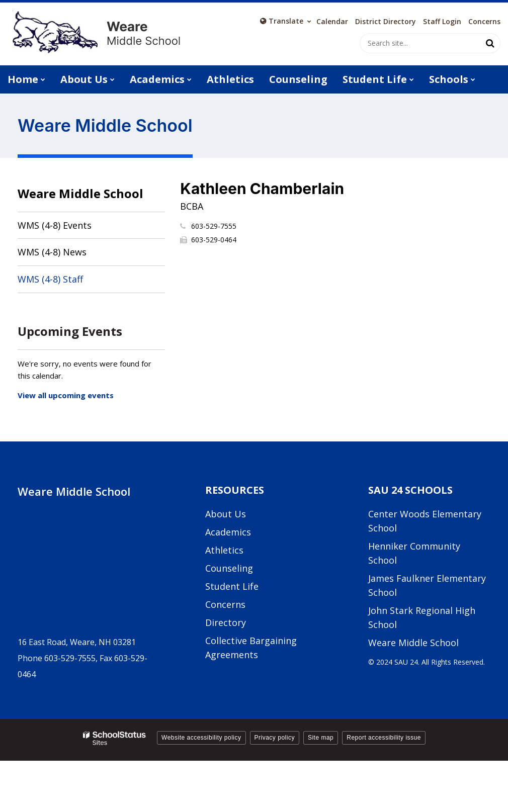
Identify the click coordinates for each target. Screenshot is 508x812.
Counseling (229, 568)
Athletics (224, 550)
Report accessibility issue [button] (384, 738)
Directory (226, 622)
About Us (226, 514)
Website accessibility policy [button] (201, 738)
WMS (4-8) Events (55, 225)
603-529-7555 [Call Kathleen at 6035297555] (214, 226)
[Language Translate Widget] (286, 21)
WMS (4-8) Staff (50, 279)
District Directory (386, 22)
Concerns (484, 22)
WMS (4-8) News (52, 252)
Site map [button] (321, 738)
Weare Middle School (80, 193)
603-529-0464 (214, 240)
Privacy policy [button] (275, 738)
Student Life (232, 586)
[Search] (490, 43)
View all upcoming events (66, 395)
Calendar (332, 22)
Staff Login (442, 22)
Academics (228, 532)
